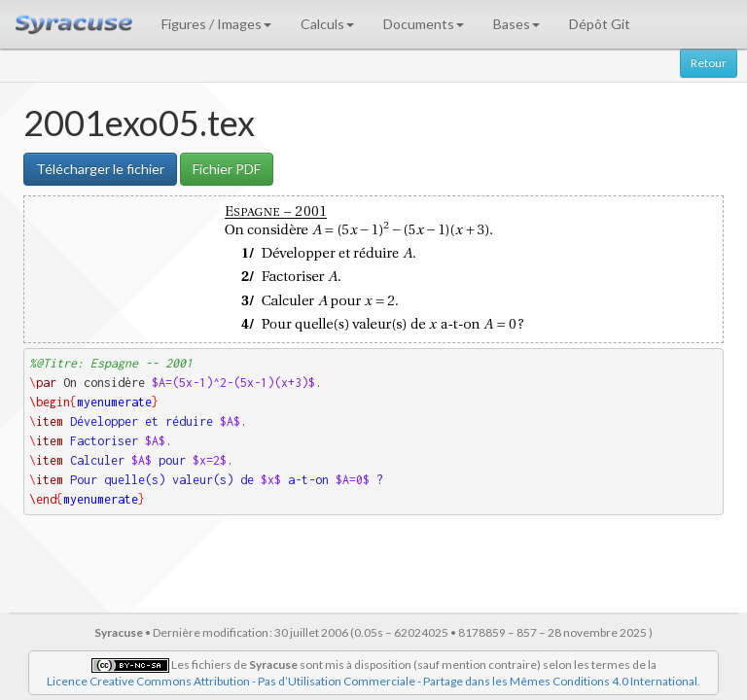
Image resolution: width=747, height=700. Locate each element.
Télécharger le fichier (100, 169)
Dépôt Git (600, 24)
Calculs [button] (327, 24)
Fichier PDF (227, 169)
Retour (709, 63)
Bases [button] (516, 24)
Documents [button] (424, 24)
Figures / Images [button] (216, 24)
